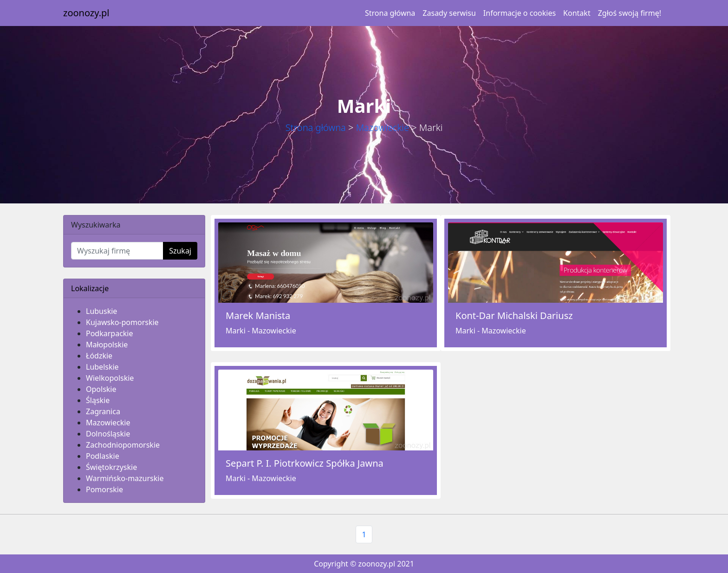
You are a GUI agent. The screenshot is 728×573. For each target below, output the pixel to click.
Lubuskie (101, 311)
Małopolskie (107, 345)
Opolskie (101, 389)
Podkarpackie (110, 333)
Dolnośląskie (108, 434)
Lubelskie (102, 367)
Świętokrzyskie (111, 467)
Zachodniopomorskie (123, 445)
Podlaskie (103, 456)
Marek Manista (258, 316)
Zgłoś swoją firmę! (630, 13)
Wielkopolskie (110, 378)
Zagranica (103, 411)
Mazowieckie (383, 127)
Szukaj (180, 251)
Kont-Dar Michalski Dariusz (514, 316)
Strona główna (390, 13)
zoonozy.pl (86, 13)
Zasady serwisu (449, 13)
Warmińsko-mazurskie (125, 478)
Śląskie (98, 400)
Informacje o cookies (520, 13)
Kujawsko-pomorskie (122, 322)
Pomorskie (104, 489)
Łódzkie (99, 356)
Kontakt (577, 13)
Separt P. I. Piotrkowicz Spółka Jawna (305, 463)
